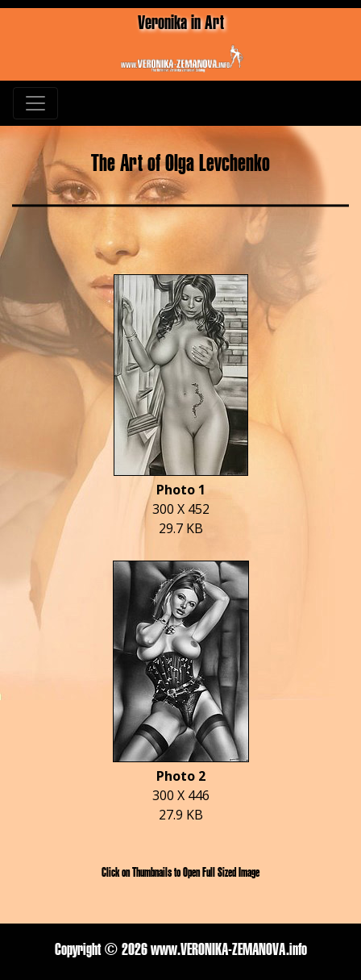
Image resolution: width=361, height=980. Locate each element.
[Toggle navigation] (35, 103)
